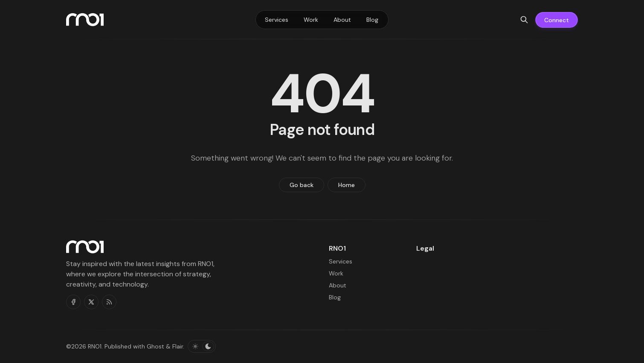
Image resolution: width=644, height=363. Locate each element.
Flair (178, 346)
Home (347, 185)
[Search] (524, 20)
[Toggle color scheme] (202, 346)
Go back (302, 185)
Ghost (155, 346)
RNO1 (95, 346)
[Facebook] (73, 302)
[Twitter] (91, 302)
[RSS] (109, 302)
